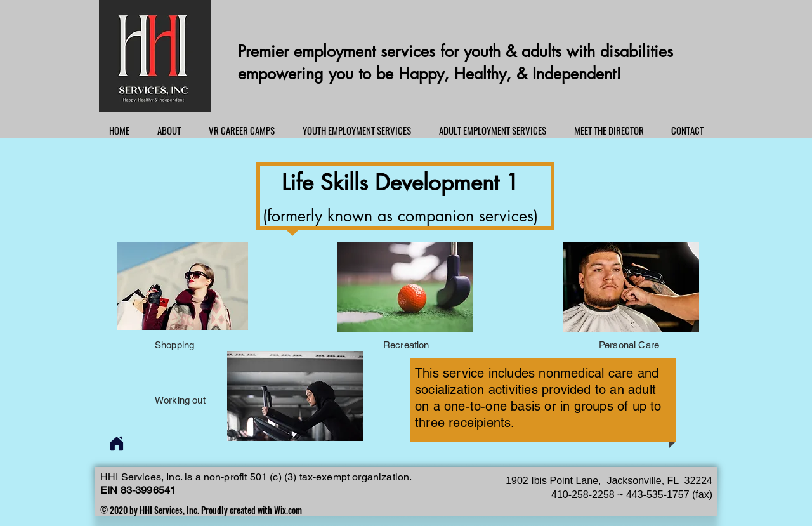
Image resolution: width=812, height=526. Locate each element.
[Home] (117, 444)
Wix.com (288, 510)
